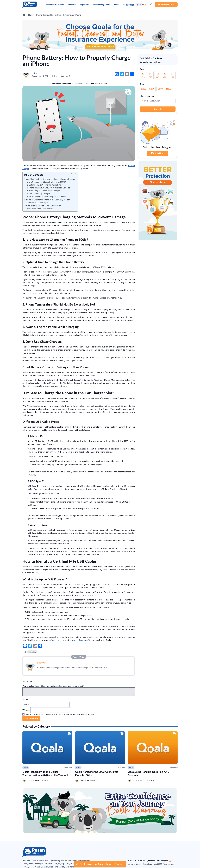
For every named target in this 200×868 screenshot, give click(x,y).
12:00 (152, 89)
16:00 (168, 89)
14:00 (160, 89)
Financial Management (78, 5)
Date (142, 69)
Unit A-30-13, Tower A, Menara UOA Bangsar (149, 861)
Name (26, 699)
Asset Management (101, 5)
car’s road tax (55, 640)
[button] (72, 175)
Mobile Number (147, 96)
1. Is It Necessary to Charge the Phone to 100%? (46, 182)
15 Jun (165, 75)
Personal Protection (55, 5)
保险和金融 (129, 5)
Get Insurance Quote (166, 5)
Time (142, 84)
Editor (41, 663)
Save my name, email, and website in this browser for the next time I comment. (60, 714)
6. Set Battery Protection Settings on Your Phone (46, 197)
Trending (32, 652)
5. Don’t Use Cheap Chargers (38, 194)
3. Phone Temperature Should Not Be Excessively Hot (48, 188)
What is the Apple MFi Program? (40, 209)
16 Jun (172, 75)
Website (26, 710)
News (117, 5)
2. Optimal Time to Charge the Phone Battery (45, 185)
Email (26, 705)
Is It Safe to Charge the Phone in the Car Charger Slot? (47, 200)
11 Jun (150, 75)
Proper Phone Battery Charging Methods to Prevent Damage (49, 179)
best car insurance (80, 640)
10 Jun (143, 75)
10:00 (144, 89)
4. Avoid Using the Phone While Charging (43, 191)
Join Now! (158, 153)
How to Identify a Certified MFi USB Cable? (42, 206)
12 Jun (158, 75)
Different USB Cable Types (37, 203)
